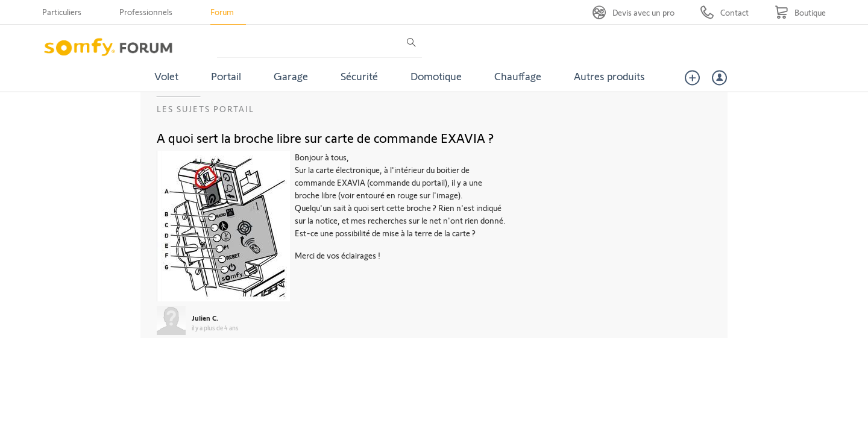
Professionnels (146, 12)
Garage (291, 76)
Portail (226, 76)
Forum (222, 12)
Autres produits (609, 76)
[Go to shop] (800, 12)
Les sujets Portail (206, 109)
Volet (166, 76)
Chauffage (518, 76)
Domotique (436, 76)
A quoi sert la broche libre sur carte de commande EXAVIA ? (325, 137)
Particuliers (62, 12)
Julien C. (205, 318)
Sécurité (359, 76)
